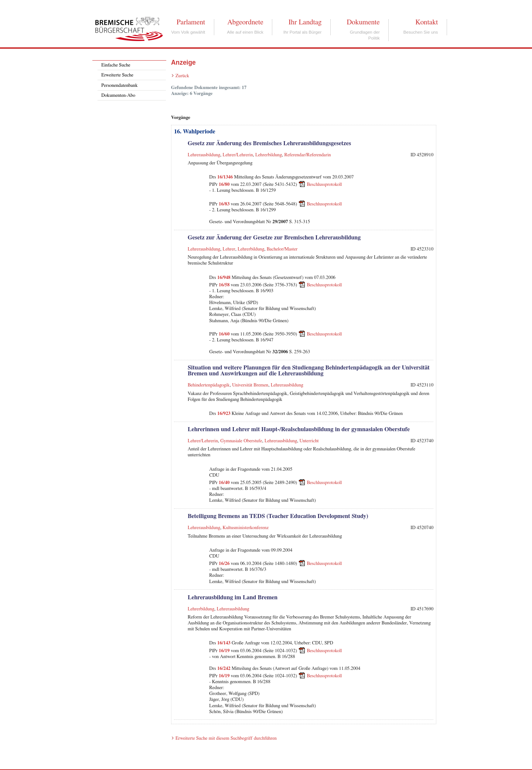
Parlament (191, 22)
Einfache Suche (116, 65)
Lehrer (229, 249)
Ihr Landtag (305, 22)
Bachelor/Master (282, 249)
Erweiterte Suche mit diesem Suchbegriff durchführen (226, 738)
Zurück (182, 76)
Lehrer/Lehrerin (238, 155)
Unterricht (309, 441)
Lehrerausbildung (204, 155)
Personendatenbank (119, 86)
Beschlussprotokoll (324, 185)
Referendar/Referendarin (307, 155)
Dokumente (363, 22)
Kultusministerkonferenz (246, 528)
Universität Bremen (250, 385)
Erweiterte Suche (117, 75)
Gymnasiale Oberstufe (241, 441)
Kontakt (427, 22)
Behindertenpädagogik (209, 385)
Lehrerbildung (269, 155)
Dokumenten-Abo (118, 96)
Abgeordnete (245, 22)
